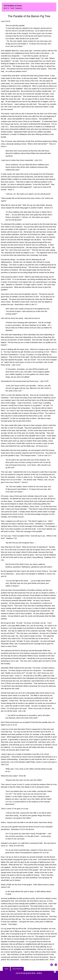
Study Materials (17, 969)
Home (6, 969)
